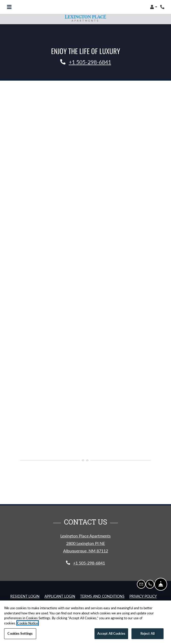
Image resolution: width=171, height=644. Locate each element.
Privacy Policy (143, 596)
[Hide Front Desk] (161, 584)
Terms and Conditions (102, 596)
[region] (85, 622)
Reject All (148, 633)
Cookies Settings (20, 633)
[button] (154, 7)
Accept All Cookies (111, 633)
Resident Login (25, 596)
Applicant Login (60, 596)
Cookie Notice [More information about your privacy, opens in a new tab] (28, 623)
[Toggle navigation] (9, 7)
